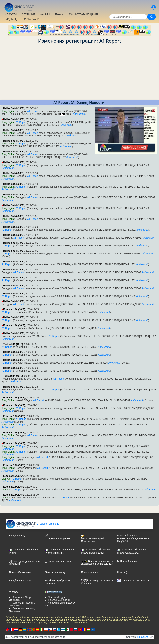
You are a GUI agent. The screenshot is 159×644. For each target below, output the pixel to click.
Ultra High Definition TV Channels (97, 582)
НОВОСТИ (11, 14)
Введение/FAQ (17, 536)
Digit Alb (6, 479)
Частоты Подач (57, 597)
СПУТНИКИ (28, 14)
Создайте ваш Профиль (58, 537)
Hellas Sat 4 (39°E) (14, 108)
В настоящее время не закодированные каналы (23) (97, 563)
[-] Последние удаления (58, 561)
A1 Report (33, 111)
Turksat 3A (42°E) (13, 344)
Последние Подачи (59, 600)
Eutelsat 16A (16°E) (14, 309)
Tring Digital (8, 111)
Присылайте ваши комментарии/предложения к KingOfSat (133, 538)
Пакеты (59, 14)
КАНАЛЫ (45, 14)
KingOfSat (143, 637)
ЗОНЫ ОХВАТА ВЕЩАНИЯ (84, 14)
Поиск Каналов (127, 561)
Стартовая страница (33, 524)
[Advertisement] (79, 72)
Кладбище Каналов (20, 581)
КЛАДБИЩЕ (11, 19)
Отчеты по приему (55, 572)
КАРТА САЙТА (31, 19)
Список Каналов (90, 572)
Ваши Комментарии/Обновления (92, 539)
